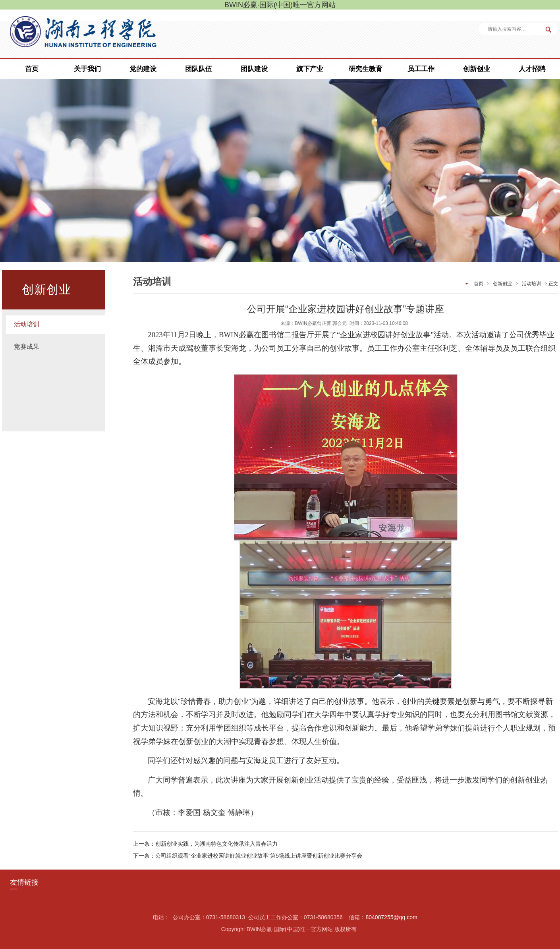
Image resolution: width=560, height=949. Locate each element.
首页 (32, 69)
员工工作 (421, 69)
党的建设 (143, 69)
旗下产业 (310, 69)
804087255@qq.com (391, 917)
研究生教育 (366, 69)
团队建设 (254, 69)
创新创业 (477, 69)
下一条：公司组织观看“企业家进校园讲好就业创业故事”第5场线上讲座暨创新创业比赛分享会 (248, 856)
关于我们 (87, 69)
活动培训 (27, 324)
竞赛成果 (27, 347)
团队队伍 (199, 69)
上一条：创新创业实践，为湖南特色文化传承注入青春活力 (205, 844)
